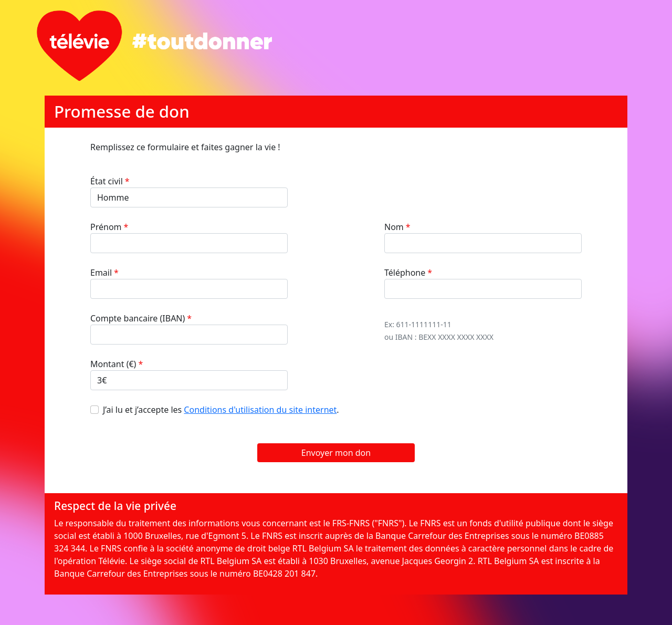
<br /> (336, 345)
